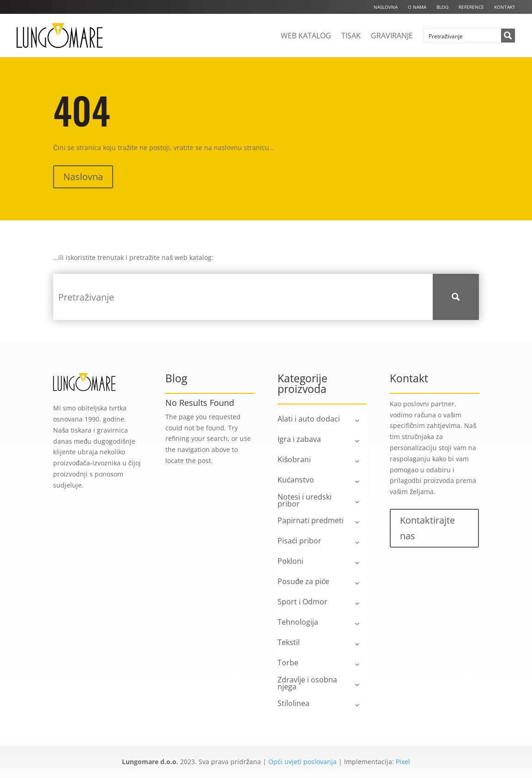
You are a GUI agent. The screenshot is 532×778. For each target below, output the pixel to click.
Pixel (403, 762)
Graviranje (392, 36)
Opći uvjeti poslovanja (302, 762)
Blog (442, 7)
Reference (471, 7)
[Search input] (463, 36)
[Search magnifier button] (508, 36)
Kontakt (505, 7)
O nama (417, 7)
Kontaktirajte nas (427, 528)
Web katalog (306, 36)
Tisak (351, 36)
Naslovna (386, 7)
